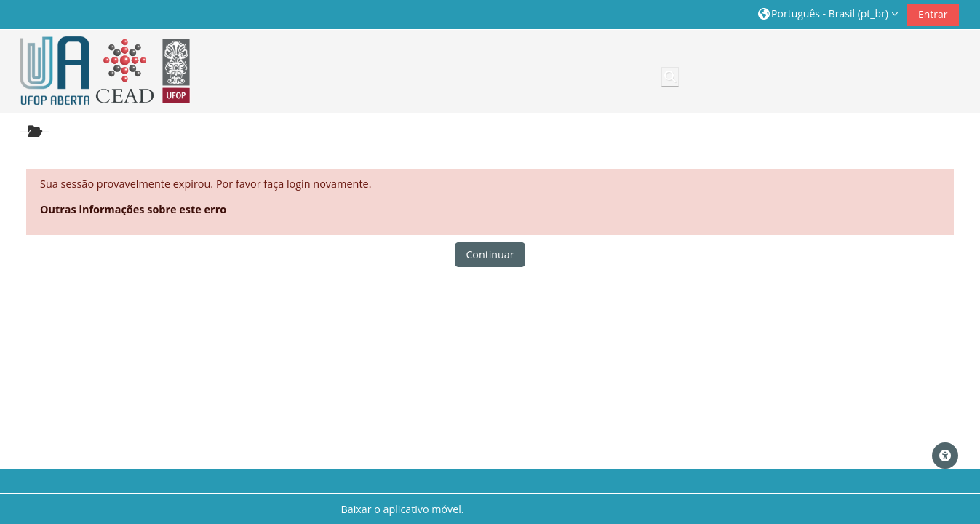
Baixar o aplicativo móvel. (402, 509)
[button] (828, 14)
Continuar (490, 254)
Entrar (933, 14)
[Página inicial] (100, 71)
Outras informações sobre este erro (133, 209)
